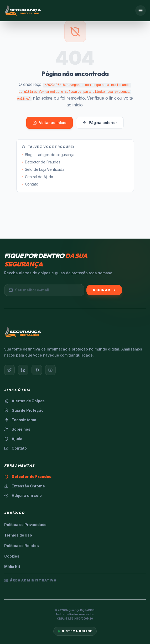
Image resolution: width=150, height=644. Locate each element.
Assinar (104, 290)
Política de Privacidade (25, 525)
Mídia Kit (12, 567)
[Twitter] (9, 370)
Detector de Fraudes (41, 162)
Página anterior (100, 123)
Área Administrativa (30, 580)
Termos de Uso (18, 535)
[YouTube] (37, 370)
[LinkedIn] (23, 370)
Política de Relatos (22, 546)
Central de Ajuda (37, 177)
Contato (30, 184)
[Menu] (141, 11)
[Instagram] (50, 370)
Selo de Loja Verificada (43, 169)
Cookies (12, 556)
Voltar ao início (49, 123)
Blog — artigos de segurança (48, 155)
